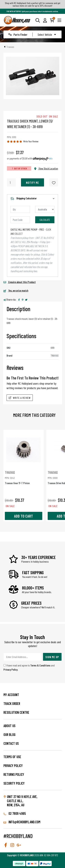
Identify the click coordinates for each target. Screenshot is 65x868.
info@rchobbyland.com (22, 822)
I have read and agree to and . (29, 667)
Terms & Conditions (40, 665)
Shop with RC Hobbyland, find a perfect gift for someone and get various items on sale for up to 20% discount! (33, 4)
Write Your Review (31, 141)
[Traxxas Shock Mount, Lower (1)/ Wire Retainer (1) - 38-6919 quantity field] (11, 182)
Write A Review (20, 398)
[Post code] (20, 220)
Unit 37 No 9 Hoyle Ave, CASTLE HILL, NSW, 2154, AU (22, 801)
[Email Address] (22, 657)
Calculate (45, 220)
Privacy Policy (10, 669)
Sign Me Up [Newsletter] (52, 657)
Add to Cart (24, 516)
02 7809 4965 (15, 813)
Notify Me (32, 183)
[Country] (45, 209)
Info (51, 158)
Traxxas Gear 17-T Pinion (24, 477)
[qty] (20, 209)
